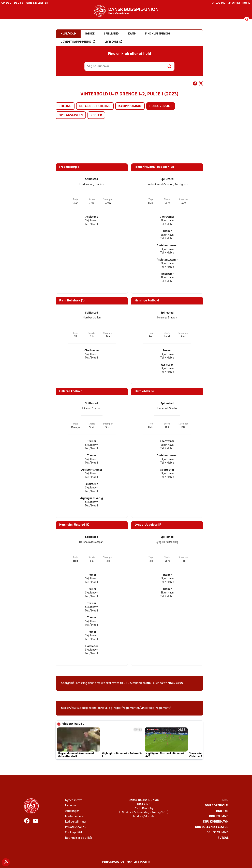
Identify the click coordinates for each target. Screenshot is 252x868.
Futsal (223, 838)
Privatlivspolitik (76, 827)
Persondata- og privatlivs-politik (126, 862)
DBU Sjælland (217, 833)
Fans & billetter (37, 3)
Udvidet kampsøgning (78, 42)
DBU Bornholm (217, 806)
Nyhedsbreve (74, 800)
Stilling (65, 106)
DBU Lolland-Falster (212, 827)
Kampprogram (130, 106)
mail (149, 683)
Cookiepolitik (74, 833)
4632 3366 (176, 683)
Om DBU (6, 3)
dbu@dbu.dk (146, 816)
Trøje (75, 200)
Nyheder (71, 806)
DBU (225, 800)
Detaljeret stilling (95, 106)
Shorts (92, 200)
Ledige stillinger (76, 822)
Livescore (113, 42)
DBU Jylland (219, 816)
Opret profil (239, 3)
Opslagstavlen (71, 115)
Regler (96, 115)
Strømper (108, 200)
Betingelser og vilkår (79, 838)
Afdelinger (72, 811)
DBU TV (19, 3)
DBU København (216, 822)
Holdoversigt (161, 106)
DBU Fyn (222, 811)
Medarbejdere (74, 816)
